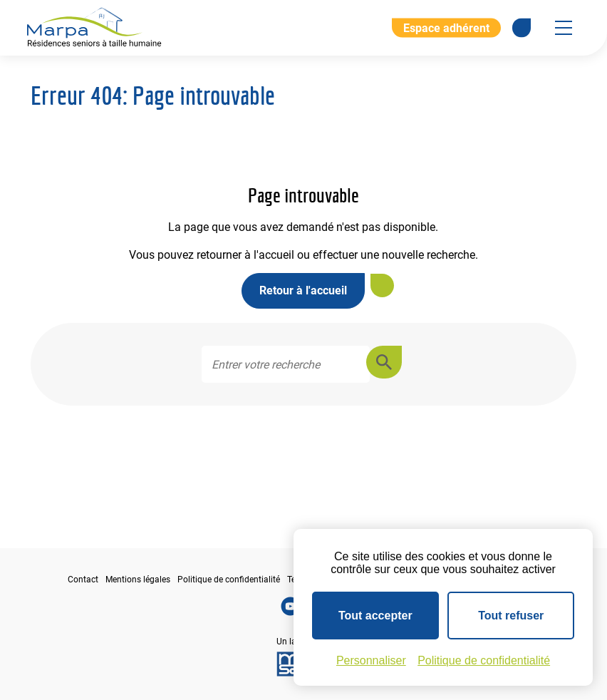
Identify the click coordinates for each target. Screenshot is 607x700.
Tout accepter (375, 616)
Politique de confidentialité (229, 580)
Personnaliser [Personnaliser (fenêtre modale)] (371, 660)
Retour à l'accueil (303, 290)
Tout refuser (511, 616)
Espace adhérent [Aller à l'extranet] (446, 27)
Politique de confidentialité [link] (484, 660)
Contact (83, 580)
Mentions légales (138, 580)
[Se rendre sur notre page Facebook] (522, 28)
